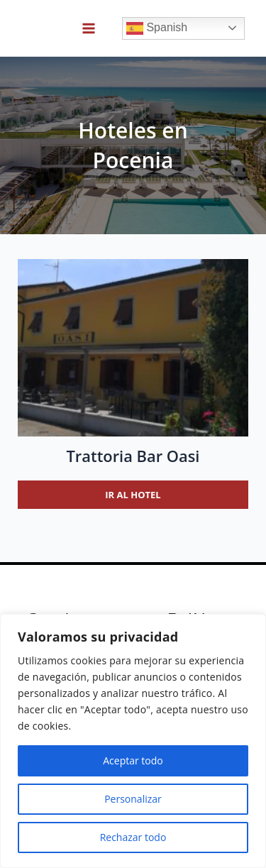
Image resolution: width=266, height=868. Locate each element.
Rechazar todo (133, 837)
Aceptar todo (133, 760)
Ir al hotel (133, 495)
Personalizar (133, 799)
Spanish (157, 28)
